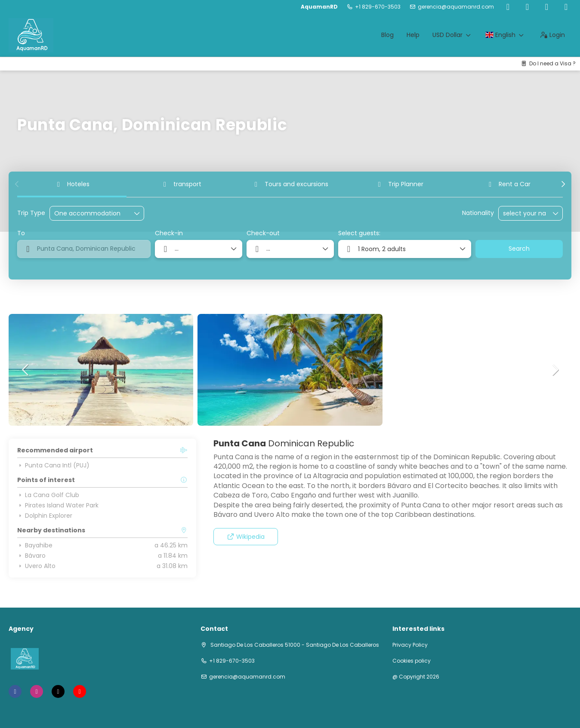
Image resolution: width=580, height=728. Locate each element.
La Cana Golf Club (48, 495)
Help (413, 35)
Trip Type (31, 213)
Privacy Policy (410, 645)
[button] (17, 184)
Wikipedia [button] (246, 537)
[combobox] (524, 213)
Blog (387, 35)
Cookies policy (412, 661)
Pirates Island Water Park (58, 505)
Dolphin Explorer (45, 516)
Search (519, 249)
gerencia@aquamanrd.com (456, 7)
